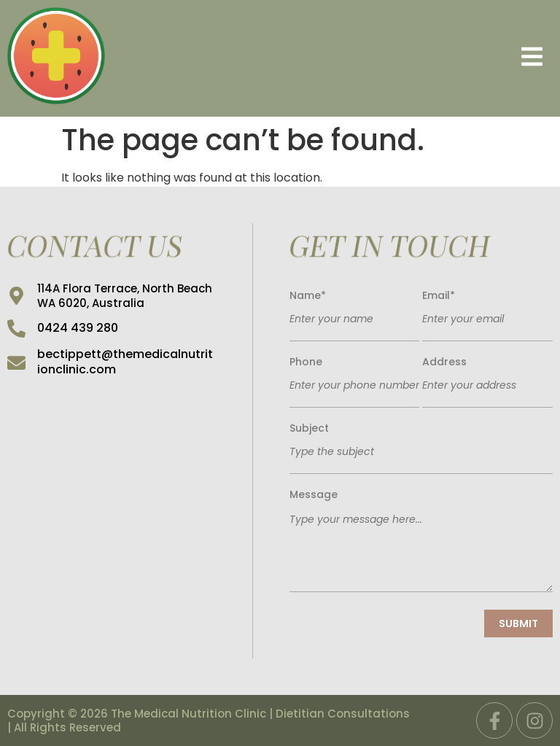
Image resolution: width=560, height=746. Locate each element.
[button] (336, 59)
